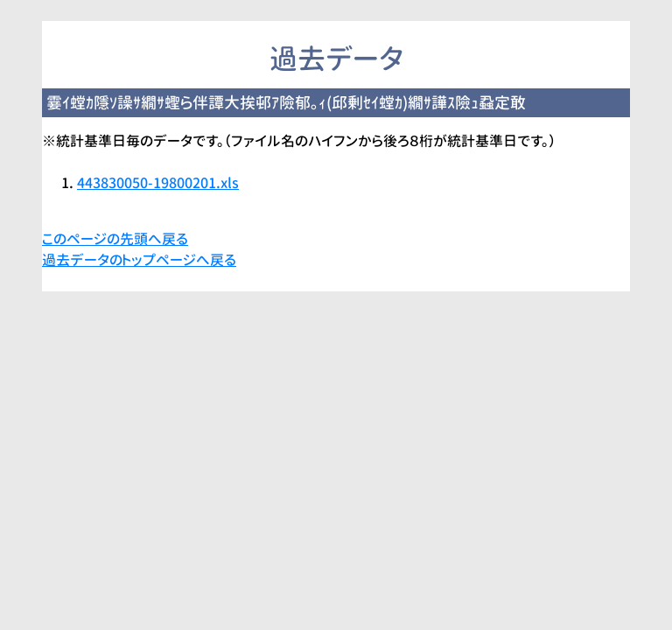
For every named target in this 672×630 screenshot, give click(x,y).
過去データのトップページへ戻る (139, 260)
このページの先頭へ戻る (115, 239)
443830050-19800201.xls (158, 183)
